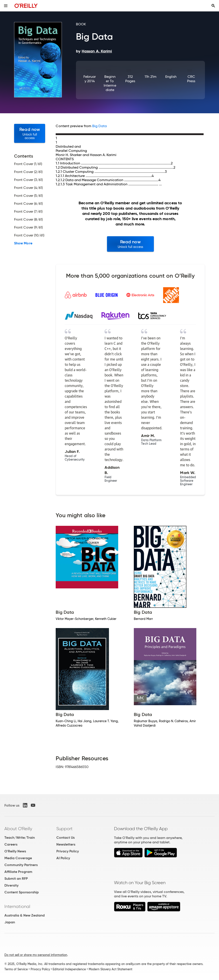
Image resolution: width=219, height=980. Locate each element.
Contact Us (65, 838)
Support (64, 829)
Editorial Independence (69, 969)
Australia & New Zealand (25, 915)
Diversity (11, 885)
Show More (23, 243)
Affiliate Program (18, 872)
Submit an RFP (16, 879)
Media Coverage (18, 858)
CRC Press (191, 79)
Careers (11, 844)
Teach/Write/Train (20, 838)
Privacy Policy (68, 851)
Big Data (99, 126)
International (17, 906)
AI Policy (63, 858)
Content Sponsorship (22, 892)
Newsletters (66, 844)
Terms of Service (16, 969)
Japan (10, 922)
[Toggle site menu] (6, 6)
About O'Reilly (18, 829)
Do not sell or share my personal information (36, 955)
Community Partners (21, 865)
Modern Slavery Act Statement (110, 969)
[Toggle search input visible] (213, 6)
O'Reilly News (15, 851)
